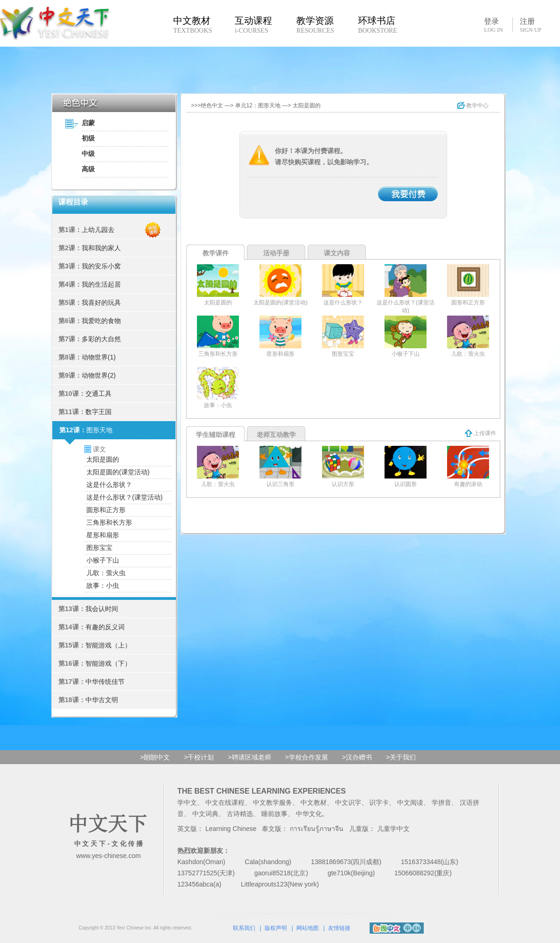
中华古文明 (102, 700)
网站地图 (308, 928)
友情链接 (339, 928)
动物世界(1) (99, 357)
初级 (88, 138)
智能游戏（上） (108, 645)
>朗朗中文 (155, 757)
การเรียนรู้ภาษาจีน (317, 829)
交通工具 (98, 394)
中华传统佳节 (105, 682)
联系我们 (244, 928)
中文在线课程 (225, 802)
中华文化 (309, 814)
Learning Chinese (231, 829)
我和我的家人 (101, 248)
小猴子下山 (103, 560)
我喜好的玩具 (101, 303)
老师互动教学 (276, 435)
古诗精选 (240, 814)
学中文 (187, 802)
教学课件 (216, 253)
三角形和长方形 (109, 522)
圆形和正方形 (106, 510)
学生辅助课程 (216, 435)
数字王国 (98, 412)
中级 (88, 154)
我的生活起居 (101, 284)
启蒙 (88, 123)
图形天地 (99, 430)
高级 (88, 169)
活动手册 (276, 253)
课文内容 (337, 253)
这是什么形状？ (109, 485)
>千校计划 (199, 757)
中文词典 (205, 814)
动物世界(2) (99, 375)
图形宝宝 (99, 548)
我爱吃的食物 (101, 321)
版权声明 (276, 928)
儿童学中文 (393, 829)
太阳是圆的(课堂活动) (118, 472)
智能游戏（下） (108, 663)
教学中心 (473, 106)
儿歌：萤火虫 (106, 573)
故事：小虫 (103, 585)
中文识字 (348, 802)
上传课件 (480, 433)
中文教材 (314, 802)
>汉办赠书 (357, 757)
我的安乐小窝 (101, 266)
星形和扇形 (103, 535)
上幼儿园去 (98, 230)
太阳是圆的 (103, 459)
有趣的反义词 (105, 627)
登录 (493, 25)
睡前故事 (274, 814)
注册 (531, 25)
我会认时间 (102, 609)
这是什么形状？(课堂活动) (124, 497)
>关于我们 (401, 757)
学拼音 (441, 802)
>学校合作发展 (307, 757)
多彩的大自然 (101, 339)
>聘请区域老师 (249, 757)
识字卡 (379, 802)
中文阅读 (410, 802)
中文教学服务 (273, 802)
